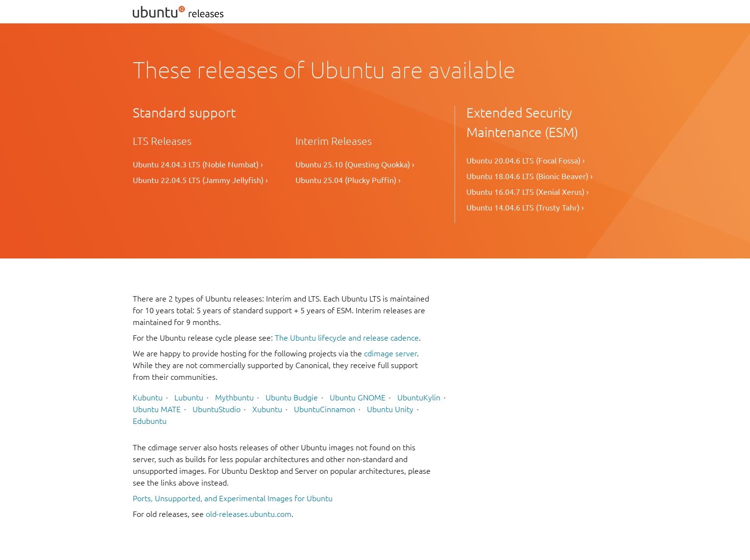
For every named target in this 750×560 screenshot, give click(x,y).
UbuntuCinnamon (325, 409)
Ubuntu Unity (390, 409)
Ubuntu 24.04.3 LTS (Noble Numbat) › (198, 164)
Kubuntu (148, 397)
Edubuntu (150, 421)
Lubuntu (189, 397)
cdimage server (390, 353)
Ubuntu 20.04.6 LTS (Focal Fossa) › (526, 161)
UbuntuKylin (419, 397)
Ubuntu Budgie (292, 397)
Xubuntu (267, 409)
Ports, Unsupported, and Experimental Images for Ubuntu (233, 498)
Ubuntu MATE (157, 409)
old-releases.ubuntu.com (249, 514)
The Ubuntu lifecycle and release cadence (347, 338)
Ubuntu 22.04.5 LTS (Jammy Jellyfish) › (200, 180)
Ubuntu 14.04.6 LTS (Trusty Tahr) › (525, 208)
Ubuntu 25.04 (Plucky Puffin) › (348, 180)
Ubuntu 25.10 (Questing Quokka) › (355, 164)
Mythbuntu (234, 397)
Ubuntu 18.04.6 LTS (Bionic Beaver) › (530, 176)
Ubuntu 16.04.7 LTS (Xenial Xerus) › (528, 192)
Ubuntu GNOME (358, 397)
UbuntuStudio (217, 409)
